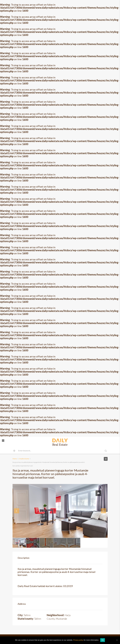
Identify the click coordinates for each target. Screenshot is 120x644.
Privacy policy (78, 640)
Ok (103, 640)
